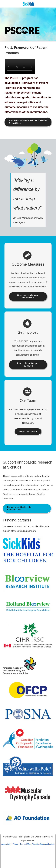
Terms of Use (25, 844)
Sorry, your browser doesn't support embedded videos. (20, 66)
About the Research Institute (43, 844)
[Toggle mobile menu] (50, 12)
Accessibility (6, 844)
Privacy (16, 844)
